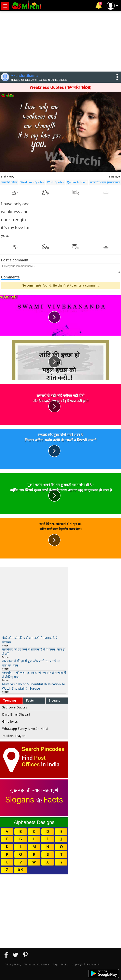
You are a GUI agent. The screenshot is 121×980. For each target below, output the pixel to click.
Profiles (65, 964)
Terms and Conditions (37, 964)
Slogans (55, 701)
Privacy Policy (13, 964)
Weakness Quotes (32, 182)
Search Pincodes (43, 749)
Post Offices (34, 761)
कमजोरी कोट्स (9, 182)
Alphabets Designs (34, 822)
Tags (55, 964)
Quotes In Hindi (77, 182)
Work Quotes (56, 182)
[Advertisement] (61, 41)
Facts (30, 701)
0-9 (21, 870)
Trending (10, 701)
